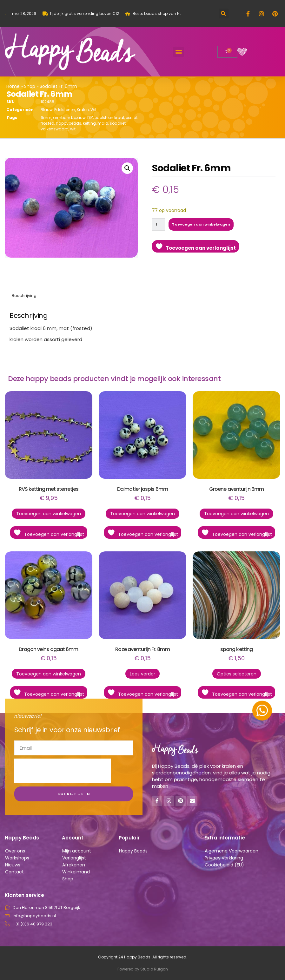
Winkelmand (76, 872)
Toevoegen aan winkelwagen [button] (49, 514)
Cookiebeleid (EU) (224, 865)
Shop (30, 86)
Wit (93, 110)
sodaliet (118, 123)
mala (103, 123)
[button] (224, 13)
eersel (131, 118)
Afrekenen (74, 865)
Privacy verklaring (224, 858)
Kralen (83, 110)
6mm (46, 118)
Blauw (47, 110)
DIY (90, 118)
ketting (89, 123)
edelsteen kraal (109, 118)
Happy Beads (133, 851)
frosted (47, 123)
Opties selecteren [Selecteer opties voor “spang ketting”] (237, 674)
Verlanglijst (74, 858)
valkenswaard (55, 129)
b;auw (80, 118)
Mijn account (77, 851)
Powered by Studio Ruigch (143, 969)
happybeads (69, 123)
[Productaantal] (159, 225)
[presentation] (63, 771)
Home (13, 86)
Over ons (15, 851)
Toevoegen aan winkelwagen (202, 225)
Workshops (17, 858)
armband (63, 118)
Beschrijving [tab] (24, 296)
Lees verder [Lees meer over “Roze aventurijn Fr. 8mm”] (142, 674)
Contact (14, 872)
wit (73, 129)
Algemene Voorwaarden (232, 851)
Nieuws (13, 865)
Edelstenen (65, 110)
